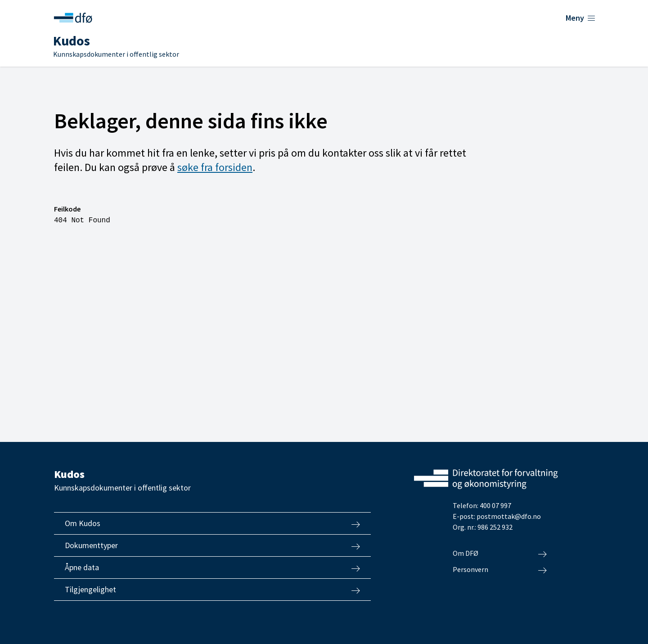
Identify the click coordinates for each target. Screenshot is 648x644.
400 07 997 (495, 505)
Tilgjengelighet (212, 590)
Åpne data (212, 567)
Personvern (500, 570)
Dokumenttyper (212, 545)
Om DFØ (500, 554)
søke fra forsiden (215, 167)
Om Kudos (212, 523)
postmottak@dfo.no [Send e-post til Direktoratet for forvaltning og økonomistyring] (509, 516)
